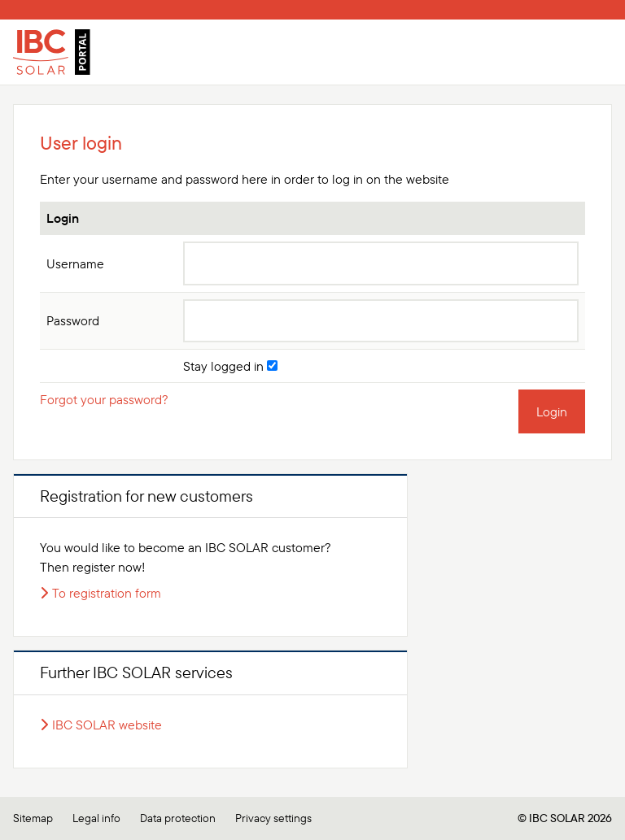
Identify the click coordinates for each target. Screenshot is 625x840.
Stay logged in (230, 366)
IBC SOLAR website (107, 725)
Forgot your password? (104, 399)
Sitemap (33, 818)
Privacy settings (273, 818)
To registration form (107, 593)
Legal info (96, 818)
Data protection (178, 818)
